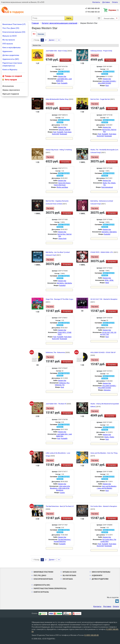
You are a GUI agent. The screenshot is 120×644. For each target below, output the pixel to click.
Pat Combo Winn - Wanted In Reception (104, 506)
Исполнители (8, 86)
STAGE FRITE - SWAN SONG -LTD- (102, 252)
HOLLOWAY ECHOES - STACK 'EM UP (103, 352)
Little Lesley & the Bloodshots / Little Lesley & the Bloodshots (60, 488)
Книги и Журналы (10, 70)
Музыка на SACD (10, 36)
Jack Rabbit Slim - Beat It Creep (56, 51)
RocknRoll (107, 234)
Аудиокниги (7, 51)
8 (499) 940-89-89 (92, 635)
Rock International (107, 187)
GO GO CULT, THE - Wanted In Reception (104, 299)
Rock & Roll (56, 134)
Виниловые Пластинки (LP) (14, 24)
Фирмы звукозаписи (11, 90)
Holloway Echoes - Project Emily (101, 51)
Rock (59, 83)
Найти (69, 18)
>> (59, 40)
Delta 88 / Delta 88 (64, 130)
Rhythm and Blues (62, 187)
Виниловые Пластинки (43, 572)
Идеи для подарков (11, 94)
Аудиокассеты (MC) (11, 59)
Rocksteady (63, 134)
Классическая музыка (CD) (14, 32)
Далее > (52, 40)
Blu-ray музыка (9, 40)
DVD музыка (8, 44)
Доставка (106, 2)
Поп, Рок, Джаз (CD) (11, 28)
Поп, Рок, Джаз (40, 575)
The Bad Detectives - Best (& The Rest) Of (60, 506)
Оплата (115, 2)
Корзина (114, 10)
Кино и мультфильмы (12, 48)
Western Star (62, 77)
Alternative (107, 390)
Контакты (96, 2)
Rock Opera (68, 132)
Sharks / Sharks (109, 437)
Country (62, 493)
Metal (107, 283)
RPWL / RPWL (109, 280)
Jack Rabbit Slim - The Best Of (56, 404)
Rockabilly (64, 83)
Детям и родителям (11, 55)
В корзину (65, 60)
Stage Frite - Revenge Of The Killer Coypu (59, 299)
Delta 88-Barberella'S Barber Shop (57, 99)
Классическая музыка (43, 579)
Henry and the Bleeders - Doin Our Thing (104, 453)
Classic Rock (62, 239)
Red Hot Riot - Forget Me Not (100, 99)
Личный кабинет (110, 18)
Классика (41, 34)
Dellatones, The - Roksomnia (55, 352)
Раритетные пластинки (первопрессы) (12, 64)
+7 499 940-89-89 (92, 8)
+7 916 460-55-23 (92, 12)
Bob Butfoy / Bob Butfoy (109, 232)
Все (34, 34)
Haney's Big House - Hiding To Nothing (59, 150)
